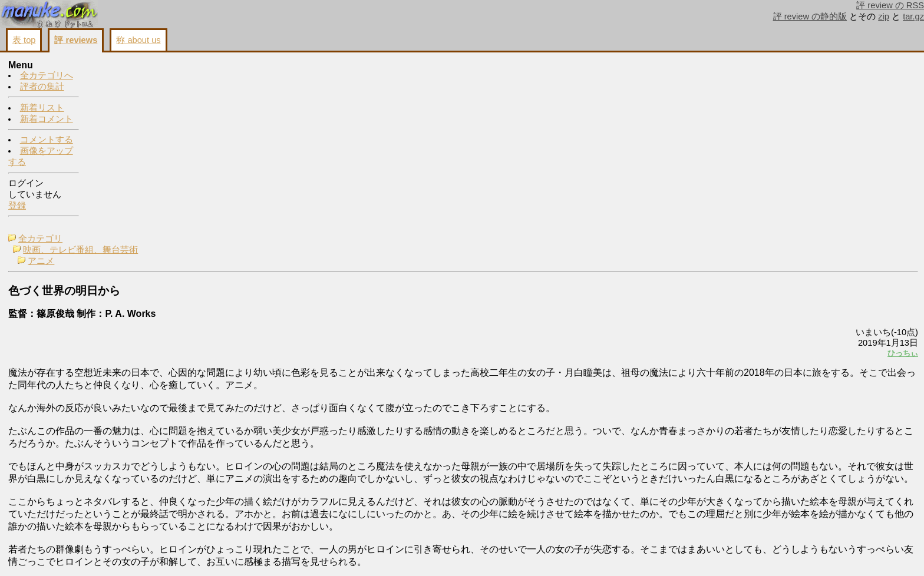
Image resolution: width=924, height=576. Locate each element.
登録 (17, 206)
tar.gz (913, 16)
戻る (762, 553)
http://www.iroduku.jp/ (132, 515)
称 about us (138, 40)
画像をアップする (715, 553)
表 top (24, 40)
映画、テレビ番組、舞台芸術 (163, 77)
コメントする (47, 140)
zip (884, 16)
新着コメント (47, 120)
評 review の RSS (890, 5)
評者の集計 (42, 87)
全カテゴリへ (47, 76)
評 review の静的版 (810, 16)
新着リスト (42, 108)
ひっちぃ (755, 181)
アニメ (123, 88)
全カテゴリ (123, 66)
